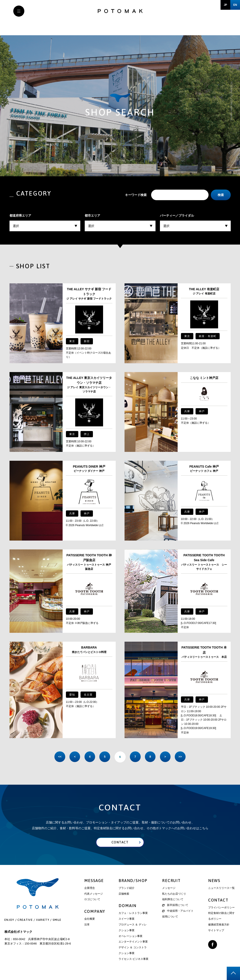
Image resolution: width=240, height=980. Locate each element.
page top (233, 973)
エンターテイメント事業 (133, 942)
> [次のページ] (167, 757)
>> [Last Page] (182, 757)
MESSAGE (94, 881)
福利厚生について (173, 900)
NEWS (214, 881)
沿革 (87, 925)
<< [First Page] (58, 757)
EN (235, 5)
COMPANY (95, 912)
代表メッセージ (94, 894)
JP (226, 5)
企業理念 (90, 888)
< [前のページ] (74, 757)
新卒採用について (175, 906)
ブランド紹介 (127, 888)
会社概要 (90, 919)
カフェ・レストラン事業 (133, 913)
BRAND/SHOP (133, 881)
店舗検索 (124, 894)
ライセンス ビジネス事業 (133, 959)
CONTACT (218, 900)
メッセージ (169, 888)
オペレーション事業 (131, 936)
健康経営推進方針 (219, 925)
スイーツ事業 (127, 919)
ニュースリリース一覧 (221, 888)
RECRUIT (171, 881)
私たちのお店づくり (174, 894)
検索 (221, 195)
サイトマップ (216, 931)
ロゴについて (92, 900)
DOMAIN (128, 906)
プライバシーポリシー (221, 908)
